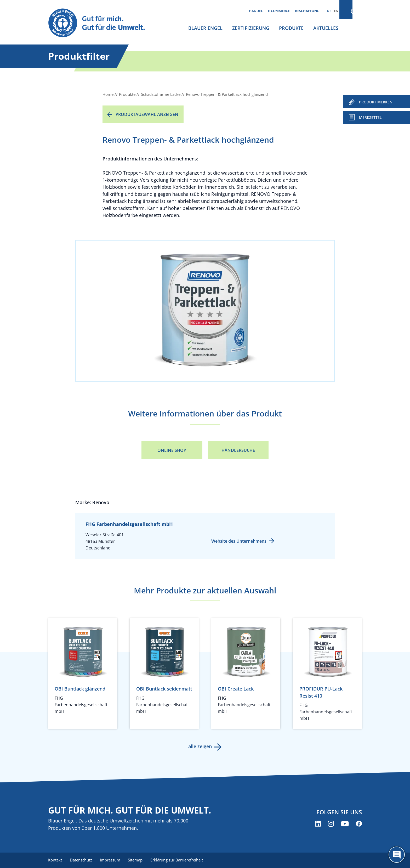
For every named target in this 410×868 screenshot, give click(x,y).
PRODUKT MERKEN (376, 102)
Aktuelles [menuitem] (326, 28)
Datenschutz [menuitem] (81, 860)
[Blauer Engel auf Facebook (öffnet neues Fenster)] (359, 824)
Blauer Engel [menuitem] (205, 28)
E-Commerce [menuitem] (279, 11)
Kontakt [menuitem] (55, 860)
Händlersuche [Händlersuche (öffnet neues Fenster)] (238, 450)
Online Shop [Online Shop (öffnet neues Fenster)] (172, 450)
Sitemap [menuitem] (137, 860)
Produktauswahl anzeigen (147, 114)
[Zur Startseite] (101, 23)
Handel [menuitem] (256, 11)
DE (329, 11)
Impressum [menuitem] (111, 860)
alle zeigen (200, 746)
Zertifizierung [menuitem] (251, 28)
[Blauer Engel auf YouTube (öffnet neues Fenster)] (345, 824)
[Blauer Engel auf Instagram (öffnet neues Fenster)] (331, 824)
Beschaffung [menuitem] (307, 11)
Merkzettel (370, 117)
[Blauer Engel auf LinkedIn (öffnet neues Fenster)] (318, 824)
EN (336, 11)
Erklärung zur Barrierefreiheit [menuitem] (179, 860)
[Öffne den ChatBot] (397, 855)
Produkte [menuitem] (291, 28)
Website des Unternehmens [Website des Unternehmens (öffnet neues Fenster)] (239, 541)
